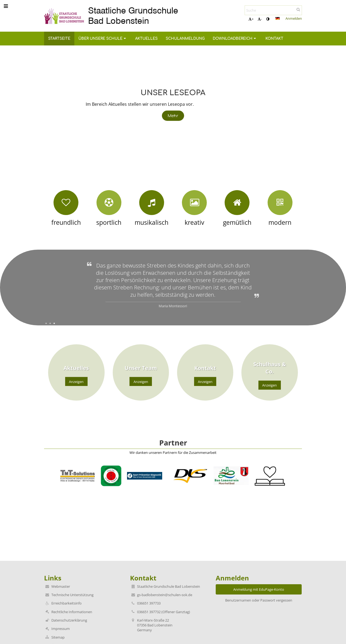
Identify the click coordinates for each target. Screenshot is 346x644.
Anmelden (294, 18)
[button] (278, 18)
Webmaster (61, 586)
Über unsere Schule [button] (103, 39)
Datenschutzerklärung (69, 620)
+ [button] (251, 19)
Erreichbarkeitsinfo (66, 603)
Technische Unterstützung (72, 595)
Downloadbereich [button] (235, 39)
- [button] (260, 19)
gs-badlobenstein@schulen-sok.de (165, 595)
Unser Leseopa (173, 92)
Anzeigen (76, 381)
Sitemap (58, 637)
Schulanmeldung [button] (185, 39)
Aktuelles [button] (146, 39)
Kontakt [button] (274, 39)
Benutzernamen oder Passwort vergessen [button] (259, 600)
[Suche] (273, 10)
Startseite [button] (59, 39)
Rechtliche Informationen (72, 612)
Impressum (61, 629)
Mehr (173, 116)
